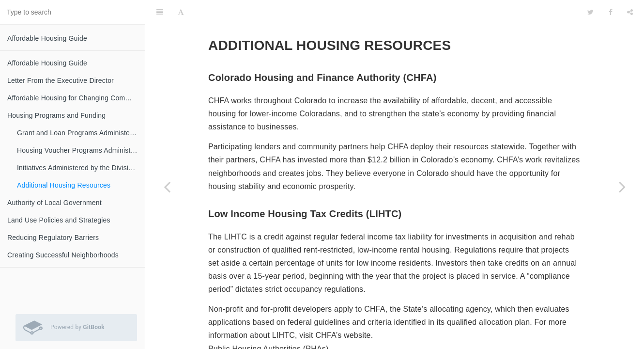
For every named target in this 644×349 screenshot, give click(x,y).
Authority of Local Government (54, 203)
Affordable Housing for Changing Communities (76, 98)
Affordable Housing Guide (47, 38)
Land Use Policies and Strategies (59, 220)
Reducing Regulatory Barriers (53, 238)
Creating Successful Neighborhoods (63, 255)
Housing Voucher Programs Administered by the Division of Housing (81, 150)
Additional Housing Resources (64, 185)
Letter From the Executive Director (61, 80)
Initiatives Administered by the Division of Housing (81, 168)
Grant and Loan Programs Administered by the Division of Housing (81, 133)
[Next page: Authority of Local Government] (622, 187)
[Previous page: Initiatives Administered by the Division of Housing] (167, 187)
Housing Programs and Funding (56, 115)
